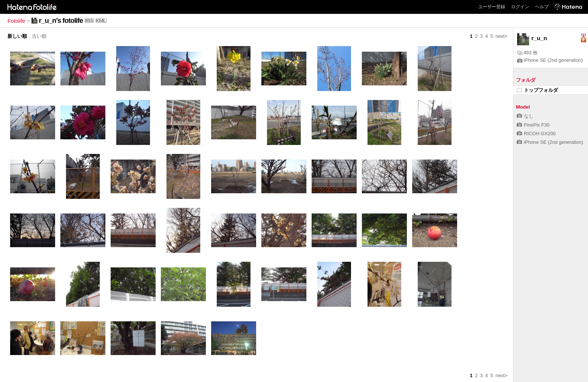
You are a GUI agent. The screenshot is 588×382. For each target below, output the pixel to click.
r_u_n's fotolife (61, 20)
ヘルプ (542, 7)
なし (525, 116)
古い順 (39, 36)
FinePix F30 (533, 125)
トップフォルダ (537, 90)
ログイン (520, 7)
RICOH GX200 (536, 134)
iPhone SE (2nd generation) (550, 60)
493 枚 (527, 53)
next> (501, 36)
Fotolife (16, 21)
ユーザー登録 (492, 7)
